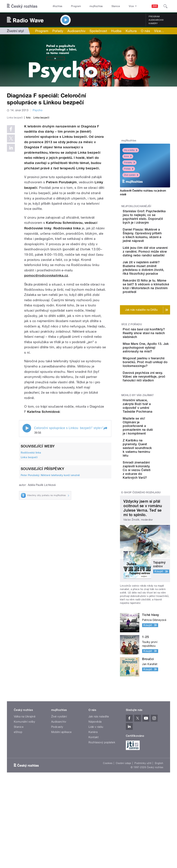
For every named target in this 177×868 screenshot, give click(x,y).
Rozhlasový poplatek (102, 826)
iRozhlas (56, 6)
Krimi (128, 156)
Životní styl (15, 31)
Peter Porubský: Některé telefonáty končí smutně (50, 534)
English (159, 846)
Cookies (108, 846)
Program (71, 6)
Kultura (131, 31)
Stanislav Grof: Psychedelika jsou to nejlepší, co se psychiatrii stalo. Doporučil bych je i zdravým (156, 221)
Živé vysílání (131, 175)
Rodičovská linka (31, 511)
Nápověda (95, 805)
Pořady (58, 31)
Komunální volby (24, 805)
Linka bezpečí (29, 516)
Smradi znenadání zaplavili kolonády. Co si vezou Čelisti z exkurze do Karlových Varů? (156, 553)
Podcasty (57, 810)
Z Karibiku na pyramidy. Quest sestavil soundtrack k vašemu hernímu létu (156, 529)
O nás (145, 31)
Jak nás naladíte (99, 800)
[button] (105, 487)
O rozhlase (119, 6)
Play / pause (27, 487)
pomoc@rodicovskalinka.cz (46, 334)
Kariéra (93, 815)
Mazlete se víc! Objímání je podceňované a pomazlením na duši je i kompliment (154, 504)
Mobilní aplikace (61, 815)
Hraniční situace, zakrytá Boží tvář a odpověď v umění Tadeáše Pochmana (155, 480)
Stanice (103, 6)
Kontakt (94, 820)
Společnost (98, 31)
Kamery (153, 23)
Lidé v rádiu (96, 810)
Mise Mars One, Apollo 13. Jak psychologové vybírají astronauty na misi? (156, 401)
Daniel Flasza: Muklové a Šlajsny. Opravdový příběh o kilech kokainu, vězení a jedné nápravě (156, 246)
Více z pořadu (132, 370)
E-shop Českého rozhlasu (141, 576)
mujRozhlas (87, 6)
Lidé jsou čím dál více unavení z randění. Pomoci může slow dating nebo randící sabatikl (156, 272)
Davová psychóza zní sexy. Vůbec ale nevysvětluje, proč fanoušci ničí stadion (155, 445)
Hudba (116, 31)
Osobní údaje (124, 846)
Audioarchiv (156, 20)
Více (159, 31)
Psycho (38, 110)
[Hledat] (165, 6)
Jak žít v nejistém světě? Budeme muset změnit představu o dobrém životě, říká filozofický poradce (155, 300)
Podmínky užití (143, 846)
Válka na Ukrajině (25, 800)
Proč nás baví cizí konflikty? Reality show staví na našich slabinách (155, 380)
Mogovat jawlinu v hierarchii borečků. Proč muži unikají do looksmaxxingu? (154, 423)
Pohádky (129, 163)
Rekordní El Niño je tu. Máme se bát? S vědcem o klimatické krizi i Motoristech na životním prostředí (156, 328)
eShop (18, 815)
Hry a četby (131, 150)
